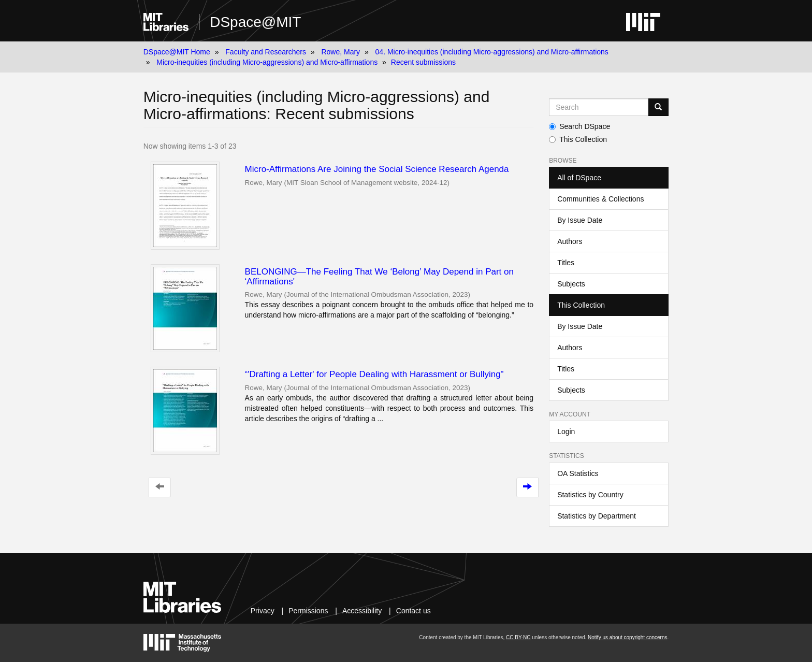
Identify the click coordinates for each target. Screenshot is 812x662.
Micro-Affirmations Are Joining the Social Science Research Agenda (377, 169)
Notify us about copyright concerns (627, 637)
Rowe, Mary (340, 52)
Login (566, 431)
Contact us (414, 611)
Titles (566, 263)
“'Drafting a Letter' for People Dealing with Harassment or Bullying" (374, 374)
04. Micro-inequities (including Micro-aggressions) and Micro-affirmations (492, 52)
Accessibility (362, 611)
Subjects (571, 284)
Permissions (308, 611)
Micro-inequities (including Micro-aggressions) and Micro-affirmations (267, 62)
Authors (570, 241)
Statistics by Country (590, 495)
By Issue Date (580, 220)
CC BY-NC (518, 637)
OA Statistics (578, 473)
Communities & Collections (600, 199)
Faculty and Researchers (266, 52)
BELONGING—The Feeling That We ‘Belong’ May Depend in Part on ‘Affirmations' (379, 277)
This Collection (578, 139)
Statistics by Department (597, 516)
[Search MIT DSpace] (599, 107)
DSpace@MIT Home (177, 52)
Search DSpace (579, 126)
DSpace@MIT (255, 22)
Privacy (263, 611)
